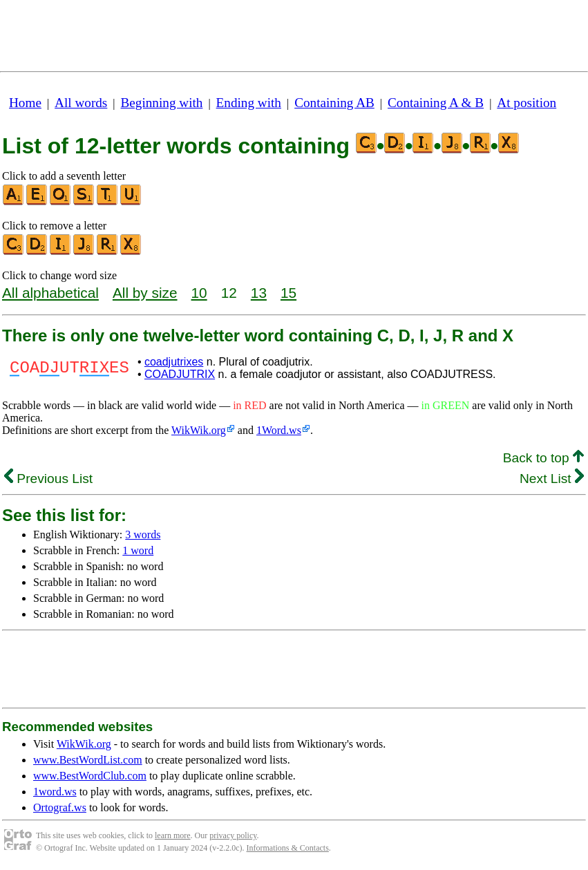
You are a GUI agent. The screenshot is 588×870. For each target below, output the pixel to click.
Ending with (249, 103)
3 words (143, 535)
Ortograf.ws (60, 807)
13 (259, 293)
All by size (145, 293)
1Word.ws (279, 430)
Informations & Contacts (288, 848)
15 (288, 293)
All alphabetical (50, 293)
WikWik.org (199, 430)
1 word (138, 550)
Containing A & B (436, 103)
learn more (173, 835)
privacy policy (233, 835)
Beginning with (162, 103)
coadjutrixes (174, 362)
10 (199, 293)
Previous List (48, 479)
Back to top (543, 458)
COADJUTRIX (180, 374)
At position (527, 103)
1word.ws (55, 792)
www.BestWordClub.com (90, 776)
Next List (552, 479)
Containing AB (334, 103)
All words (81, 103)
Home (25, 103)
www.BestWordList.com (88, 760)
